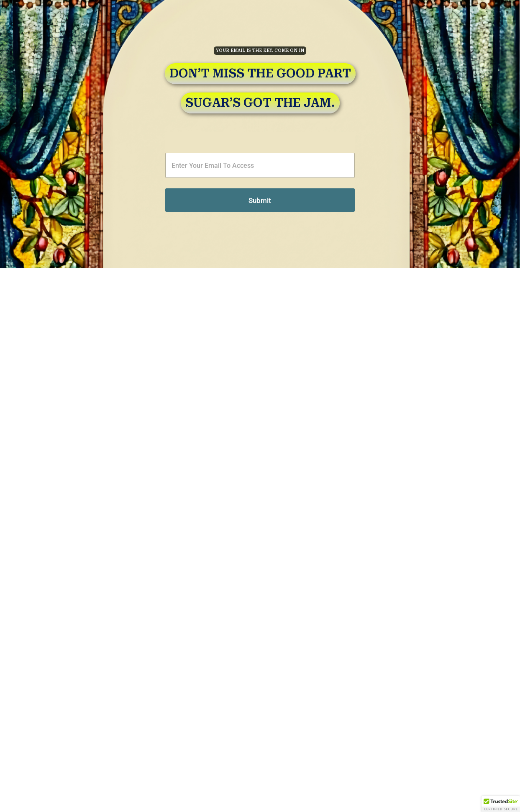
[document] (260, 406)
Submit (157, 200)
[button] (501, 804)
